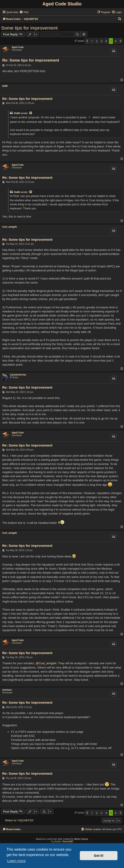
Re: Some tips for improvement (31, 60)
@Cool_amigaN (46, 663)
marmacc (7, 690)
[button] (87, 41)
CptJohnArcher (18, 375)
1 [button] (92, 41)
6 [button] (116, 41)
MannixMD (68, 842)
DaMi (5, 86)
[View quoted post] (31, 113)
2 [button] (97, 41)
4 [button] (106, 41)
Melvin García (81, 839)
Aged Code (18, 47)
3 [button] (101, 41)
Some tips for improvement (29, 28)
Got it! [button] (99, 856)
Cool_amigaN (9, 227)
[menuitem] (24, 12)
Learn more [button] (16, 861)
